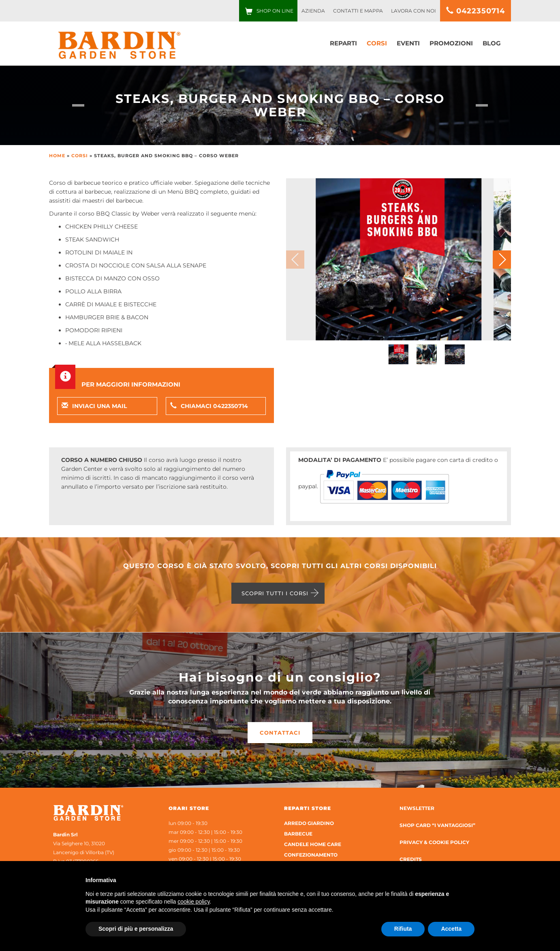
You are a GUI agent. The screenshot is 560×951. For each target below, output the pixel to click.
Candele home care (313, 844)
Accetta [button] (451, 929)
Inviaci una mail (94, 406)
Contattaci (280, 733)
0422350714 (476, 11)
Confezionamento (311, 855)
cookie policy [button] (193, 902)
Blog (492, 43)
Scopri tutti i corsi (275, 593)
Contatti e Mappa (358, 11)
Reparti (343, 43)
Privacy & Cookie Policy (434, 842)
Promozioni (451, 43)
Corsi (377, 43)
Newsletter (417, 808)
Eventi (408, 43)
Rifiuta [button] (403, 929)
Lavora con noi (414, 11)
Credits (411, 859)
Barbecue (298, 834)
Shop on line (275, 11)
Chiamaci (209, 406)
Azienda (313, 11)
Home (57, 156)
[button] (502, 260)
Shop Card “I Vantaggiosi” (437, 825)
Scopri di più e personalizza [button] (136, 929)
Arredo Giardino (309, 823)
